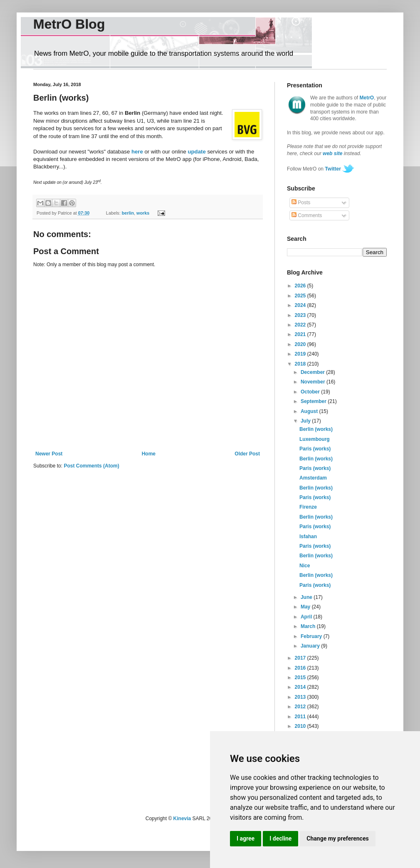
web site (332, 153)
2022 (301, 325)
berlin (128, 213)
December (313, 372)
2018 (301, 364)
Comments (307, 215)
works (143, 213)
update (197, 152)
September (314, 401)
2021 (301, 334)
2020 (301, 344)
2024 (301, 305)
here (137, 152)
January (311, 646)
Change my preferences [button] (337, 838)
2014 (301, 687)
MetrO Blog (69, 24)
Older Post (247, 454)
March (309, 626)
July (306, 421)
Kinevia (182, 819)
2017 (301, 658)
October (311, 392)
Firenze (308, 507)
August (310, 411)
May (306, 607)
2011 (301, 717)
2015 (301, 678)
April (307, 617)
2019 (301, 354)
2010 (301, 726)
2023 (301, 315)
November (314, 382)
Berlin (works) (316, 429)
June (307, 597)
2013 (301, 697)
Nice (305, 566)
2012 (301, 707)
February (312, 636)
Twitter (333, 169)
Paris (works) (315, 449)
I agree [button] (246, 838)
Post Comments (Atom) (91, 466)
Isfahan (308, 537)
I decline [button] (280, 838)
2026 (301, 286)
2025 (301, 296)
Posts (301, 203)
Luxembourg (315, 439)
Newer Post (49, 454)
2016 (301, 668)
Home (149, 454)
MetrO (367, 98)
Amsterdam (313, 478)
